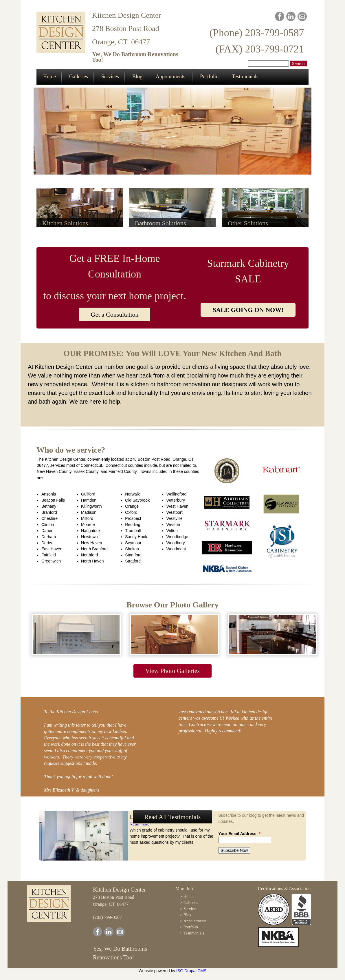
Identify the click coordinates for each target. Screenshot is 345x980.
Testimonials (245, 77)
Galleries (79, 77)
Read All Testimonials (173, 817)
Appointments (170, 77)
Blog (137, 77)
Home (49, 77)
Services (110, 77)
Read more (140, 824)
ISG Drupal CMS (191, 971)
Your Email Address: (239, 834)
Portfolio (209, 77)
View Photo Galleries (172, 671)
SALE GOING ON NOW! (248, 310)
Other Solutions (248, 223)
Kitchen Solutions (65, 223)
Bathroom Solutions (160, 223)
